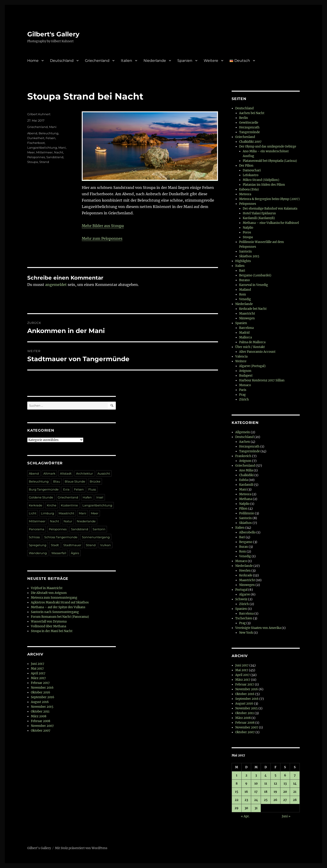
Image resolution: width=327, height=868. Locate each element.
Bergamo (246, 542)
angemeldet (56, 285)
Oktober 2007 (41, 731)
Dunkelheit (36, 138)
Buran (244, 547)
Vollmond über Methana (48, 626)
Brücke (95, 481)
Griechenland (97, 61)
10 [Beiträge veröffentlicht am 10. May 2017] (256, 784)
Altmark (49, 473)
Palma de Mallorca (252, 342)
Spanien (185, 61)
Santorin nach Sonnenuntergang (55, 612)
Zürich (244, 399)
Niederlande (155, 61)
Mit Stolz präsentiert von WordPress (81, 848)
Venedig (245, 299)
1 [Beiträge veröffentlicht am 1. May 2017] (237, 775)
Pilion (243, 509)
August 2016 (40, 702)
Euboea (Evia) (249, 189)
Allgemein (243, 432)
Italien (126, 61)
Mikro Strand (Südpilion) (261, 180)
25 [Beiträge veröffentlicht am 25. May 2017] (266, 800)
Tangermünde (249, 132)
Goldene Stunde (41, 497)
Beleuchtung (48, 133)
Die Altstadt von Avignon (49, 593)
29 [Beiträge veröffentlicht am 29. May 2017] (237, 808)
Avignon (245, 371)
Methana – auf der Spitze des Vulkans (58, 607)
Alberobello (247, 532)
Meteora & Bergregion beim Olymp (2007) (269, 199)
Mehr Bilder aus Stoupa (103, 226)
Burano (244, 280)
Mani (53, 127)
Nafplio (248, 228)
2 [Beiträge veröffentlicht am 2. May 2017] (246, 775)
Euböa (244, 480)
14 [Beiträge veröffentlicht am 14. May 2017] (295, 784)
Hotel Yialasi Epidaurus (259, 213)
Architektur (84, 473)
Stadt (55, 545)
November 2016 (42, 688)
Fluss (92, 489)
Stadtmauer (72, 545)
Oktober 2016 (41, 692)
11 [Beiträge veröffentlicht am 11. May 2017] (266, 784)
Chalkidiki (246, 475)
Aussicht (104, 473)
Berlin (244, 118)
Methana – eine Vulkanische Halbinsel (271, 223)
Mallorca (245, 337)
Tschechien (244, 618)
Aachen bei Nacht (252, 113)
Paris (243, 390)
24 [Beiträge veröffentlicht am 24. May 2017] (256, 800)
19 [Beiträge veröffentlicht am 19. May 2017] (275, 792)
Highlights (243, 261)
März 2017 (38, 678)
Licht (33, 513)
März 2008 (39, 716)
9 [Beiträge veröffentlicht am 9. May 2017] (246, 784)
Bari (242, 271)
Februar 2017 (40, 683)
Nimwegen (247, 318)
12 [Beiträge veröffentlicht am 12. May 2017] (275, 784)
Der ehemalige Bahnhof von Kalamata (270, 209)
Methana (246, 499)
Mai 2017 (37, 669)
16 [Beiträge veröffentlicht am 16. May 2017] (246, 792)
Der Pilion (246, 166)
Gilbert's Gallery (53, 34)
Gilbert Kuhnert (39, 114)
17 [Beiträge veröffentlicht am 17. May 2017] (256, 792)
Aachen (245, 442)
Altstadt (66, 473)
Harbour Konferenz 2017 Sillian (262, 380)
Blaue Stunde (75, 481)
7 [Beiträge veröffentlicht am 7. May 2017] (295, 775)
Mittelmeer (44, 152)
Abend (32, 133)
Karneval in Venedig (254, 285)
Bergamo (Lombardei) (255, 275)
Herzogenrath (249, 127)
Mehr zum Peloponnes (102, 238)
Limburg (47, 513)
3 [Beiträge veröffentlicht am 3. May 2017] (256, 775)
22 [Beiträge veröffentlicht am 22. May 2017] (237, 800)
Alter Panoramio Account (257, 352)
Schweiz (241, 599)
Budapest (246, 376)
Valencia (241, 356)
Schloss (34, 537)
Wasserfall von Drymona (49, 622)
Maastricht (66, 513)
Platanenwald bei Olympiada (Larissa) (270, 161)
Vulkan (105, 545)
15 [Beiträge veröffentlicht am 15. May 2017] (237, 792)
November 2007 (42, 726)
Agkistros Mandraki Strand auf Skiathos (60, 602)
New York (246, 633)
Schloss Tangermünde (61, 537)
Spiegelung (38, 545)
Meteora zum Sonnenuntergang (54, 598)
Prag (242, 395)
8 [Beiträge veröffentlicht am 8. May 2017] (237, 784)
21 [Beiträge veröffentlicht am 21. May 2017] (295, 792)
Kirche (52, 505)
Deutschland (62, 61)
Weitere (211, 61)
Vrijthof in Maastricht (47, 588)
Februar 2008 (41, 721)
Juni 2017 (38, 664)
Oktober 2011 (40, 712)
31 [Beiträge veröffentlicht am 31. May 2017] (256, 808)
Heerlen (245, 571)
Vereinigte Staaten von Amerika (258, 628)
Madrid (244, 333)
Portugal (241, 590)
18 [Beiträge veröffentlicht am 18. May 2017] (266, 792)
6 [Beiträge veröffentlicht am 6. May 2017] (285, 775)
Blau (57, 481)
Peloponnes (36, 157)
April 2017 (38, 673)
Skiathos (245, 523)
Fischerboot (36, 143)
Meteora (245, 194)
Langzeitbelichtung (42, 148)
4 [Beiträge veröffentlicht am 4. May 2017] (266, 775)
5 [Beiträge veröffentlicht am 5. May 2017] (275, 775)
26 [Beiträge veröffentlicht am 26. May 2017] (275, 800)
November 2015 (42, 707)
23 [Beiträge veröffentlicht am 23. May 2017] (246, 800)
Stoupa (33, 162)
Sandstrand (55, 157)
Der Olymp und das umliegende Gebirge (268, 146)
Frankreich (243, 456)
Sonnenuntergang (96, 537)
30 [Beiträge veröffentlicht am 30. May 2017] (246, 808)
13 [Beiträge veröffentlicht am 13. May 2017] (285, 784)
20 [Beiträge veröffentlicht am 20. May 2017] (285, 792)
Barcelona (246, 328)
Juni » (286, 816)
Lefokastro (251, 175)
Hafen (87, 497)
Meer (31, 152)
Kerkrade (36, 505)
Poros (247, 232)
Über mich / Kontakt (250, 347)
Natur (68, 521)
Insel (100, 497)
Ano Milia (246, 470)
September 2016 (43, 697)
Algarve (245, 594)
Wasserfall (59, 553)
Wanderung (38, 553)
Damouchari (252, 170)
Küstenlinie (69, 505)
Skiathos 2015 (249, 256)
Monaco (245, 385)
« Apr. (245, 816)
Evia (66, 489)
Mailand (245, 290)
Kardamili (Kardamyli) (259, 218)
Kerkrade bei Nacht (253, 309)
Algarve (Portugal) (252, 366)
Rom (243, 294)
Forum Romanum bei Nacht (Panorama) (60, 617)
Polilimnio (247, 513)
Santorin (99, 529)
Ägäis (75, 553)
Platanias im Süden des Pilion (264, 185)
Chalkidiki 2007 (250, 142)
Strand (44, 162)
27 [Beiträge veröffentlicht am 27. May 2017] (285, 800)
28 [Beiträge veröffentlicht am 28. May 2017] (295, 800)
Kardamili (246, 485)
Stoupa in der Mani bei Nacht (52, 631)
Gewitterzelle (249, 123)
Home (33, 61)
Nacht (59, 152)
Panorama (37, 529)
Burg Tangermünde (44, 489)
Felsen (51, 138)
